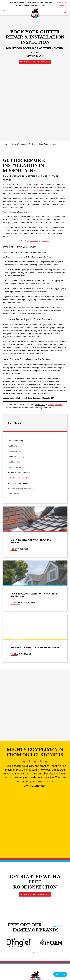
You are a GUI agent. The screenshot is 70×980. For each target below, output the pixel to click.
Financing (35, 803)
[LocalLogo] (35, 13)
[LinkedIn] (40, 831)
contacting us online (55, 335)
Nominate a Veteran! (62, 4)
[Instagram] (35, 831)
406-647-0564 (35, 784)
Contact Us (35, 808)
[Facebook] (30, 831)
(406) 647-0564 (36, 56)
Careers (35, 819)
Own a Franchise (35, 814)
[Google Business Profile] (25, 831)
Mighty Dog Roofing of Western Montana (31, 120)
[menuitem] (35, 371)
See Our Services (20, 479)
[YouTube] (45, 831)
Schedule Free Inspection (35, 62)
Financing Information (24, 533)
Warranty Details (21, 584)
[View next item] (40, 747)
